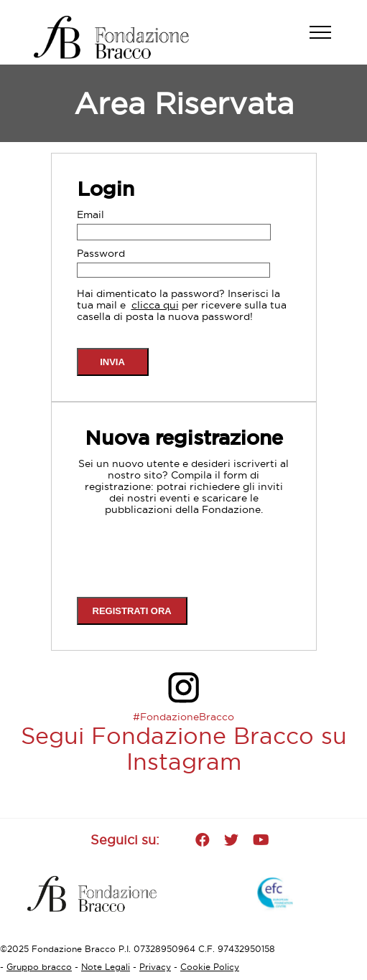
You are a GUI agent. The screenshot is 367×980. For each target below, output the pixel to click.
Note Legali (106, 967)
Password (101, 253)
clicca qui (155, 305)
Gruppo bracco (39, 967)
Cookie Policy (210, 967)
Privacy (155, 967)
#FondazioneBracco (183, 717)
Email (90, 215)
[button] (327, 39)
